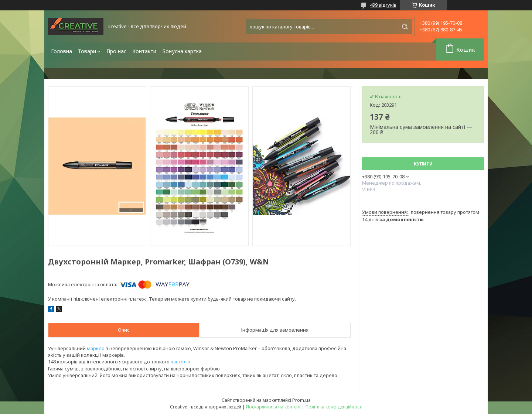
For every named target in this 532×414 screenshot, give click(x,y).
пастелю (180, 362)
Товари (87, 51)
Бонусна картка (182, 51)
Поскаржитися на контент (273, 407)
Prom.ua (301, 400)
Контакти (144, 51)
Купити (423, 164)
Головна (62, 51)
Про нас (116, 51)
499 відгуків (383, 5)
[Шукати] (405, 27)
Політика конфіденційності (334, 407)
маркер (96, 348)
